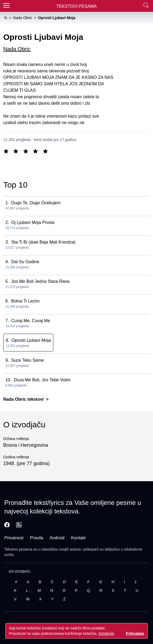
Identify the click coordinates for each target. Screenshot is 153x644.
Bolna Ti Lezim (25, 301)
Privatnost (14, 538)
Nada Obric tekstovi (24, 399)
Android (57, 538)
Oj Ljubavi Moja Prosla (33, 222)
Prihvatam (135, 634)
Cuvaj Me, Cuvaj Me (31, 321)
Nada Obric (17, 49)
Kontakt (78, 538)
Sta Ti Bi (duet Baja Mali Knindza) (43, 242)
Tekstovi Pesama (76, 6)
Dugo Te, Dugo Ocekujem (36, 203)
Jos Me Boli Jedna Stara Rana (40, 281)
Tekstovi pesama (18, 549)
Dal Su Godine (25, 262)
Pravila (37, 538)
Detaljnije (106, 634)
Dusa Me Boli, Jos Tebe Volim (42, 380)
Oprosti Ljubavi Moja (31, 340)
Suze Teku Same (28, 360)
